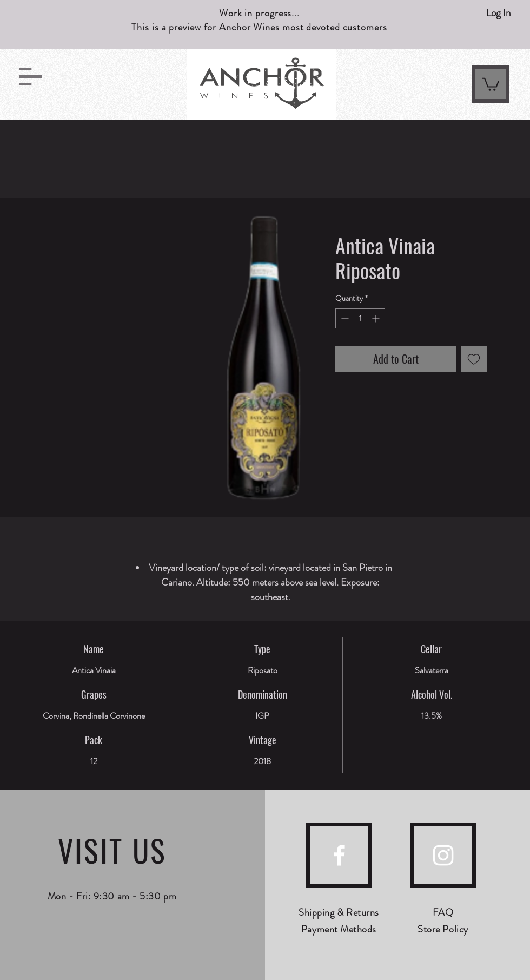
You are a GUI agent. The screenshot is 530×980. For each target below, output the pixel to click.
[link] (491, 84)
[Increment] (377, 318)
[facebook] (339, 855)
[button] (30, 77)
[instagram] (443, 855)
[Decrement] (344, 318)
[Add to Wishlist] (474, 359)
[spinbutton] (360, 318)
